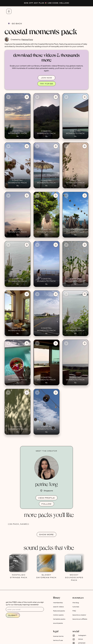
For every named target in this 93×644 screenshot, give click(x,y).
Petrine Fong (27, 39)
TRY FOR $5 (47, 84)
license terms (58, 636)
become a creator (79, 615)
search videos (58, 607)
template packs (59, 619)
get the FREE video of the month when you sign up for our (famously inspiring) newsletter (25, 603)
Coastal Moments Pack (18, 132)
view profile (46, 498)
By (18, 136)
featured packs (59, 611)
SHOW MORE (46, 534)
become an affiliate (80, 619)
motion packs (58, 615)
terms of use (58, 640)
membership (58, 603)
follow (46, 504)
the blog (76, 603)
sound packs (58, 623)
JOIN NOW (46, 78)
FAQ (74, 611)
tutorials (76, 607)
